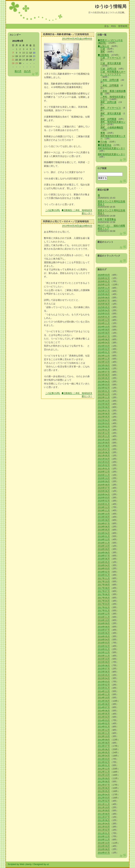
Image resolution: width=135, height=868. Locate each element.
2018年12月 (104, 539)
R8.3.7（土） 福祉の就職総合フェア (111, 227)
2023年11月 (104, 359)
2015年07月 (104, 669)
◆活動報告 (103, 55)
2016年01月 (104, 649)
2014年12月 (104, 691)
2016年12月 (104, 614)
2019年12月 (104, 507)
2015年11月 (104, 656)
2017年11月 (104, 578)
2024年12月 (104, 320)
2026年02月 (104, 278)
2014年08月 (104, 704)
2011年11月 (104, 804)
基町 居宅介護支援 (111, 113)
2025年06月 (104, 304)
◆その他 (102, 142)
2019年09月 (104, 517)
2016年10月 (104, 620)
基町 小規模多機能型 (112, 127)
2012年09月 (104, 778)
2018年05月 (104, 562)
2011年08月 (104, 814)
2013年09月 (104, 740)
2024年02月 (104, 349)
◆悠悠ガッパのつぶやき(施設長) (110, 42)
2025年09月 (104, 294)
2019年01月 (104, 536)
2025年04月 (104, 310)
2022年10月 (104, 401)
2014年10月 (104, 698)
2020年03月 (104, 498)
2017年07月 (104, 591)
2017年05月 (104, 598)
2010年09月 (104, 846)
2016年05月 (104, 636)
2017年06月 (104, 594)
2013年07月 (104, 746)
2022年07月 (104, 411)
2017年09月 (104, 585)
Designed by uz (41, 864)
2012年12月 (104, 769)
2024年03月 (104, 346)
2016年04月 (104, 640)
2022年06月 (104, 414)
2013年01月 (104, 765)
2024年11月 (104, 323)
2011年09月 (104, 811)
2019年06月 (104, 527)
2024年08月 (104, 333)
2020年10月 (104, 478)
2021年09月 (104, 443)
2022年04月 (104, 420)
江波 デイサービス (111, 58)
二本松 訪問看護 (110, 85)
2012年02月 (104, 801)
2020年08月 (104, 485)
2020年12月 (104, 472)
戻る (107, 26)
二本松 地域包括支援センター (113, 98)
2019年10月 (104, 514)
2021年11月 (104, 436)
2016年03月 (104, 643)
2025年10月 (104, 291)
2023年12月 (104, 356)
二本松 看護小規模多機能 (113, 92)
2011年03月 (104, 827)
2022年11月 (104, 397)
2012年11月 (104, 772)
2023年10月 (104, 362)
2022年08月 (104, 407)
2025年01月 (104, 317)
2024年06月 (104, 339)
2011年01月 (104, 833)
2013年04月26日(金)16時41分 (77, 226)
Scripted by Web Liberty (20, 864)
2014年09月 (104, 701)
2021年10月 (104, 440)
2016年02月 (104, 646)
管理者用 (123, 26)
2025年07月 (104, 301)
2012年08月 (104, 782)
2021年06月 (104, 452)
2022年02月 (104, 427)
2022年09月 (104, 404)
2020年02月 (104, 501)
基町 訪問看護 (108, 119)
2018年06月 (104, 559)
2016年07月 (104, 630)
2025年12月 (104, 285)
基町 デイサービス (111, 108)
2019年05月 (104, 530)
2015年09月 (104, 662)
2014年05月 (104, 714)
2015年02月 (104, 685)
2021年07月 (104, 449)
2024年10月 (104, 327)
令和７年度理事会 (107, 219)
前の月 (18, 71)
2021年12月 (104, 433)
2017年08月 (104, 588)
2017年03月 (104, 604)
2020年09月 (104, 481)
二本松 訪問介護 (110, 80)
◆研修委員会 (105, 145)
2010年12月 (104, 836)
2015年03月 (104, 682)
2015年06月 (104, 672)
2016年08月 (104, 627)
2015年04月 (104, 678)
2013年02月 (104, 762)
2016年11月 (104, 617)
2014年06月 (104, 711)
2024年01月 (104, 352)
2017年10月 (104, 582)
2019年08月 (104, 520)
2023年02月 (104, 388)
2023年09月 (104, 365)
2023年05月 (104, 378)
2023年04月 (104, 381)
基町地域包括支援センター (113, 137)
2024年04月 (104, 343)
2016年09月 (104, 623)
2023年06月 (104, 375)
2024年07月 (104, 336)
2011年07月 (104, 817)
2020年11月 (104, 475)
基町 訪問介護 (108, 102)
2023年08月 (104, 368)
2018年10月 (104, 546)
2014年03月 (104, 720)
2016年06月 (104, 633)
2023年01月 (104, 391)
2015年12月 (104, 652)
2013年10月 (104, 736)
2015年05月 (104, 675)
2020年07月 (104, 488)
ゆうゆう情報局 (111, 6)
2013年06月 (104, 749)
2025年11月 (104, 288)
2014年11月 (104, 694)
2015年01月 (104, 688)
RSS (113, 26)
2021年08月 (104, 446)
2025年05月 (104, 307)
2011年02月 (104, 830)
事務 (103, 133)
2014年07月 (104, 707)
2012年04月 (104, 795)
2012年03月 (104, 798)
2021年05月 (104, 456)
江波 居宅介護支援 (111, 63)
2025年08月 (104, 298)
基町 (103, 52)
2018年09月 (104, 549)
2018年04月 (104, 565)
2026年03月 (104, 275)
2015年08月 (104, 665)
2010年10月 (104, 843)
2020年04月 (104, 494)
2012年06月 (104, 788)
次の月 (27, 71)
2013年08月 (104, 743)
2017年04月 (104, 601)
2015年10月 (104, 659)
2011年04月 (104, 824)
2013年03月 (104, 759)
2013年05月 (104, 753)
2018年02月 (104, 572)
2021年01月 (104, 469)
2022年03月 (104, 423)
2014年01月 (104, 727)
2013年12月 (104, 730)
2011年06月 (104, 820)
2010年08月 (104, 849)
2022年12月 (104, 394)
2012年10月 (104, 775)
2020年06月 (104, 491)
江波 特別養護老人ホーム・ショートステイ (113, 73)
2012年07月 (104, 785)
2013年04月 (104, 756)
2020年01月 (104, 504)
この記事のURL (53, 210)
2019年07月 (104, 523)
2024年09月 (104, 330)
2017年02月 (104, 607)
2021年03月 (104, 462)
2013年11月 (104, 733)
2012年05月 (104, 791)
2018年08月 (104, 552)
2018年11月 (104, 543)
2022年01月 (104, 430)
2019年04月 (104, 533)
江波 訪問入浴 (108, 69)
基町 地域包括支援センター (113, 123)
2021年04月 (104, 459)
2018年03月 (104, 568)
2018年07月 (104, 556)
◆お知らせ (103, 46)
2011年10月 (104, 807)
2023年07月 (104, 372)
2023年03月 (104, 385)
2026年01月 (104, 281)
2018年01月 (104, 575)
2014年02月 (104, 723)
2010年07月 (104, 853)
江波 (103, 49)
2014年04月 (104, 717)
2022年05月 (104, 417)
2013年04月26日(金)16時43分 (77, 39)
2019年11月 (104, 510)
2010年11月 (104, 840)
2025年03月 (104, 314)
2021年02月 (104, 465)
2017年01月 (104, 611)
